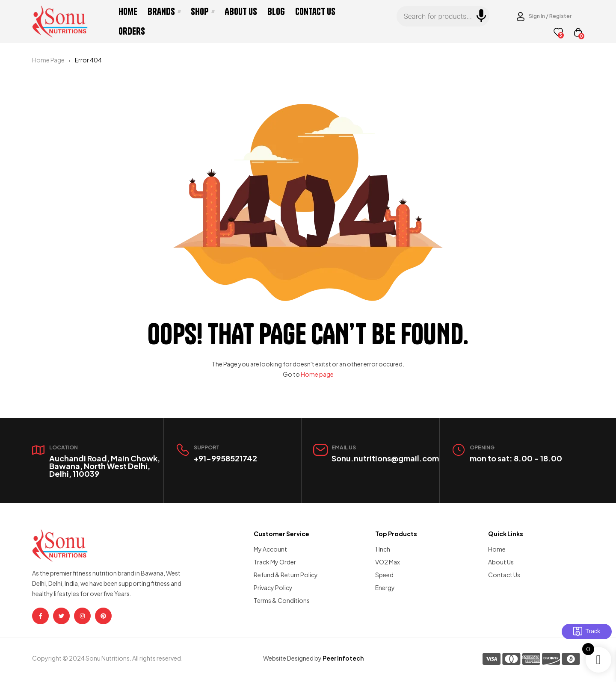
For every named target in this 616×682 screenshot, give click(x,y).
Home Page (48, 60)
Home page (317, 374)
